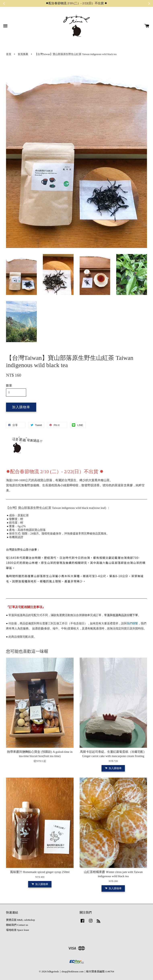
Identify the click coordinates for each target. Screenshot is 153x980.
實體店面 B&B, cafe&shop (21, 920)
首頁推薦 (23, 54)
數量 (9, 385)
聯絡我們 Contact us (17, 925)
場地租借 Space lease (17, 930)
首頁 (9, 54)
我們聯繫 (132, 623)
